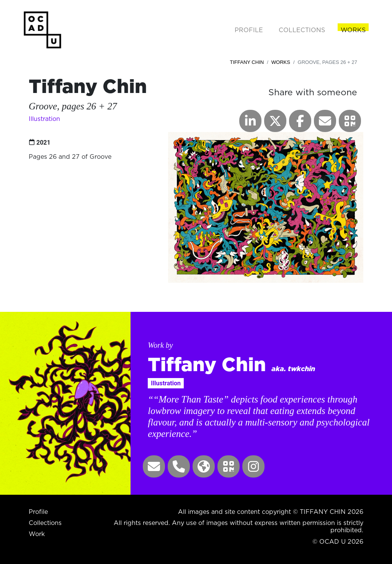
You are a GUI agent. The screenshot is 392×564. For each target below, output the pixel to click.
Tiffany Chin (247, 62)
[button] (350, 121)
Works (281, 62)
